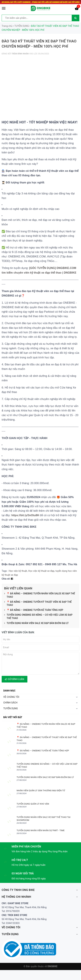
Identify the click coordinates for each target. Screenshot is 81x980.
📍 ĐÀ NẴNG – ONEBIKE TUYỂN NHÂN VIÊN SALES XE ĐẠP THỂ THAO (40, 595)
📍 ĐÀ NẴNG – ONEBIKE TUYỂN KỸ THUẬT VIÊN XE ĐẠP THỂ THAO (38, 604)
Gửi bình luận (15, 679)
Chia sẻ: (6, 579)
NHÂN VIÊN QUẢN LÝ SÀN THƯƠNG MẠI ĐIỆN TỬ (41, 791)
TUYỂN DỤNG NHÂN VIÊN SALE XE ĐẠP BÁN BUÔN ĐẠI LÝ (36, 623)
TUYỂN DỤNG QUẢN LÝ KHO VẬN (33, 804)
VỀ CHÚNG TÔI (11, 697)
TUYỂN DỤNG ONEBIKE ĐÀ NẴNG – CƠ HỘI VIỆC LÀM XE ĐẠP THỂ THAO (38, 617)
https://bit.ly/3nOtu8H (25, 515)
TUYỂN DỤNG (11, 708)
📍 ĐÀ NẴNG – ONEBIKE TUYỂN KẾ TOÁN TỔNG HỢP (34, 610)
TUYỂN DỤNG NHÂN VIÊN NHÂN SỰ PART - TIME (41, 830)
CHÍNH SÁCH (10, 703)
